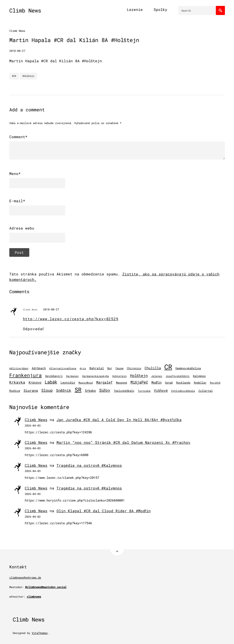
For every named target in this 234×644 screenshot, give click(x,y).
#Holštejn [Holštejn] (28, 76)
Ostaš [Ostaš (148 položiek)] (169, 382)
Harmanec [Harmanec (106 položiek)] (72, 376)
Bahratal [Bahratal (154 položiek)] (97, 368)
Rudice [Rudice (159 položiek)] (15, 391)
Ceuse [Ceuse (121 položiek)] (119, 368)
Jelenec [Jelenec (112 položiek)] (157, 376)
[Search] (220, 10)
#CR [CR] (14, 76)
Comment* (18, 137)
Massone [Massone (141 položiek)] (122, 382)
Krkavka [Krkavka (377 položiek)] (17, 382)
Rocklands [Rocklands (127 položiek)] (183, 383)
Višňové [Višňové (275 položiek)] (161, 391)
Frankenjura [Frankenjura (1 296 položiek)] (26, 375)
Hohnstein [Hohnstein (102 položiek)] (119, 376)
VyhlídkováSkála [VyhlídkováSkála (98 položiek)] (183, 391)
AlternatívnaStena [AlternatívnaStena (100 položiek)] (63, 368)
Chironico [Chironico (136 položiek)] (134, 368)
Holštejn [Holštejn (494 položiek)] (139, 376)
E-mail (17, 201)
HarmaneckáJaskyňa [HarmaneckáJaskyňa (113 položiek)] (96, 376)
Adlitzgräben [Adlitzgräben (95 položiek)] (19, 368)
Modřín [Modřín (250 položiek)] (156, 382)
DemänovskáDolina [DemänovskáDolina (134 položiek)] (188, 368)
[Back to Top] (117, 548)
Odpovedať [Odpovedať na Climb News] (33, 329)
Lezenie (135, 9)
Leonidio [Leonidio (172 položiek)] (68, 382)
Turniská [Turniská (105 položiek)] (144, 391)
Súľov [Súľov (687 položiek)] (105, 390)
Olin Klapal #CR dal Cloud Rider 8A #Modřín (104, 511)
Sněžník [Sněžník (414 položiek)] (64, 390)
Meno (15, 174)
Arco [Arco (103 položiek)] (83, 368)
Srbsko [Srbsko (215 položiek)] (90, 391)
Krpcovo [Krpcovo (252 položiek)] (35, 382)
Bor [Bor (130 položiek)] (110, 368)
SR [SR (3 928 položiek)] (78, 390)
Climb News (25, 10)
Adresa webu (22, 228)
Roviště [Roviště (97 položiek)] (215, 383)
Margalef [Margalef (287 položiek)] (104, 382)
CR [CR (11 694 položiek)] (168, 367)
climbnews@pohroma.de (25, 577)
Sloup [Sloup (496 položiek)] (47, 390)
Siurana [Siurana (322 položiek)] (31, 390)
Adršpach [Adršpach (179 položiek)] (39, 368)
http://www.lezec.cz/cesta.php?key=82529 (71, 319)
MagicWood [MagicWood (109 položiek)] (86, 383)
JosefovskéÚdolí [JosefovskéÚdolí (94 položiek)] (178, 376)
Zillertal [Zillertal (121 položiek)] (206, 391)
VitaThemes (40, 633)
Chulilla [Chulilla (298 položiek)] (153, 368)
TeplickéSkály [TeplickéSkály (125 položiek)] (124, 391)
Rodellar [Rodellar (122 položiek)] (200, 383)
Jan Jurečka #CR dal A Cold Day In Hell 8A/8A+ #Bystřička (119, 420)
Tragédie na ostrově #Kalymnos (89, 465)
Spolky (160, 9)
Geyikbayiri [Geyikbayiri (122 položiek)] (54, 376)
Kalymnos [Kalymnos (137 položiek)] (199, 376)
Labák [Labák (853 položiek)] (51, 382)
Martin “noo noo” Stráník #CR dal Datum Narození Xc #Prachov (123, 442)
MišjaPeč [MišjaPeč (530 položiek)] (139, 382)
